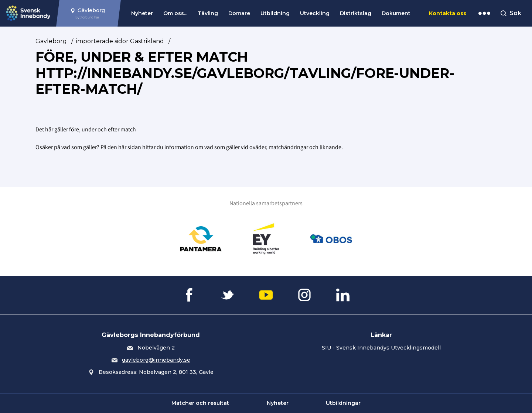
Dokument (396, 13)
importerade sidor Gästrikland (120, 41)
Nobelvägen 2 (156, 348)
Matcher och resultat (200, 403)
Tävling (208, 13)
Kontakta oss (448, 13)
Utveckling (315, 13)
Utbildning (275, 13)
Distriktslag (356, 13)
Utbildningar (343, 403)
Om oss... (175, 13)
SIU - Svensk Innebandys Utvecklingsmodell (381, 348)
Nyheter (142, 13)
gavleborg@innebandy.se (156, 360)
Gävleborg (51, 41)
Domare (239, 13)
